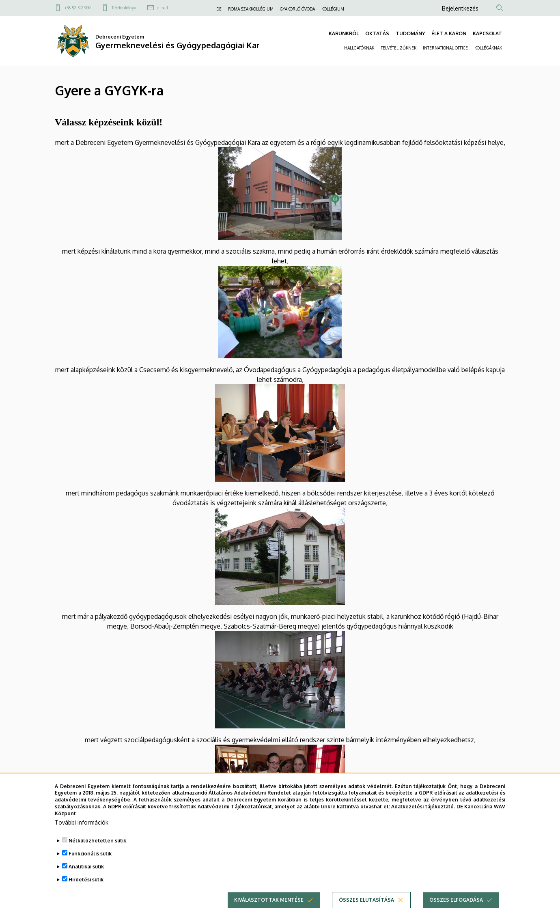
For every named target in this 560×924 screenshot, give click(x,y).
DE (219, 9)
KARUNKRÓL (344, 33)
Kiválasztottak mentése (269, 907)
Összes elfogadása (456, 907)
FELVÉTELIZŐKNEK (398, 48)
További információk (82, 829)
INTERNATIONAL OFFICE (445, 48)
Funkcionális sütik (90, 860)
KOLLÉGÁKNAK (488, 48)
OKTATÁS (377, 33)
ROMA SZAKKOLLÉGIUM (251, 9)
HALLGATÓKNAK (359, 48)
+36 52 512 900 (78, 8)
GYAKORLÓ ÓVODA (297, 9)
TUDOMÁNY (410, 33)
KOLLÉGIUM (333, 9)
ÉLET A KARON (449, 33)
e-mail (163, 8)
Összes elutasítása (366, 907)
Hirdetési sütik (86, 886)
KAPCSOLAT (487, 33)
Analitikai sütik (86, 873)
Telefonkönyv (124, 8)
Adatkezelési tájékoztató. (423, 814)
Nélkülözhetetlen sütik (97, 848)
